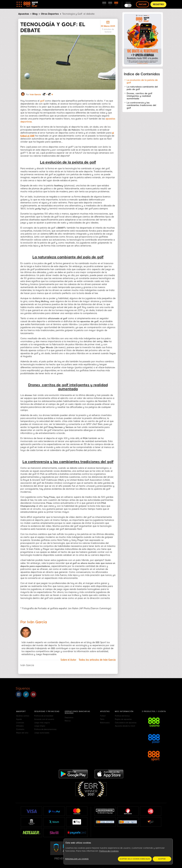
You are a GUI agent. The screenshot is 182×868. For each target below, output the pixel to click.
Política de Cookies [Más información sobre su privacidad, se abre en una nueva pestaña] (109, 851)
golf (42, 101)
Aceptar (162, 859)
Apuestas (24, 14)
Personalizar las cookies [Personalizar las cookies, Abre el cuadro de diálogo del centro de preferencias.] (77, 859)
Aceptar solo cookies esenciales (135, 859)
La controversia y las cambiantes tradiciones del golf (141, 105)
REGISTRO (158, 4)
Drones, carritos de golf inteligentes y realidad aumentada (139, 96)
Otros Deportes (50, 14)
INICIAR (143, 4)
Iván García (35, 95)
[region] (118, 852)
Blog (35, 14)
